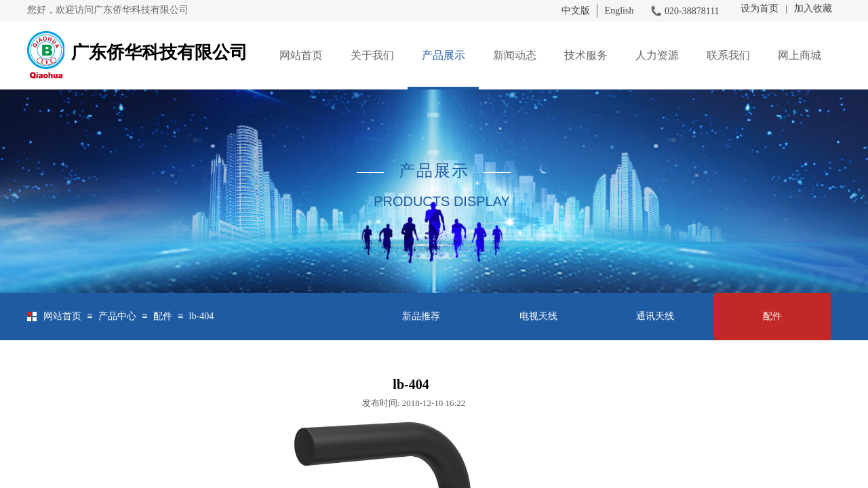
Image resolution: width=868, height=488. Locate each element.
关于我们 (372, 55)
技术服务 (586, 55)
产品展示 (443, 55)
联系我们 (728, 55)
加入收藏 (813, 8)
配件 (163, 316)
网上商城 (800, 55)
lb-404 (202, 316)
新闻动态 (515, 55)
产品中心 (117, 316)
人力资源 (657, 55)
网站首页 (301, 55)
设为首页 (759, 8)
